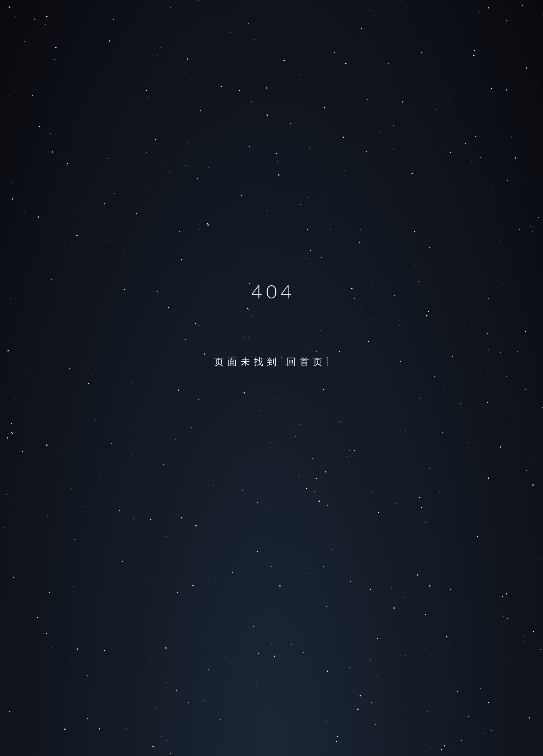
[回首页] (307, 361)
